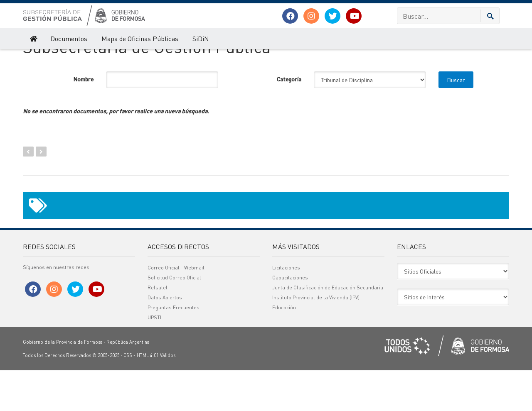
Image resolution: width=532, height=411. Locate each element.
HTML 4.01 (148, 396)
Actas (195, 57)
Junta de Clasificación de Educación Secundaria (328, 328)
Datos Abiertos (165, 338)
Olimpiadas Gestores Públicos (96, 57)
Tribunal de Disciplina (158, 57)
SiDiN (201, 38)
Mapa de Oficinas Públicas (140, 38)
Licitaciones (286, 308)
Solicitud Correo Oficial (174, 318)
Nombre (83, 120)
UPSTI (154, 358)
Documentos (69, 38)
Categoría (289, 120)
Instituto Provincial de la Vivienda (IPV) (316, 338)
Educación (284, 348)
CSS (128, 396)
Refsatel (158, 328)
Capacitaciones (290, 318)
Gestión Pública (39, 57)
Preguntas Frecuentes (174, 348)
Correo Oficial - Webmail (176, 308)
